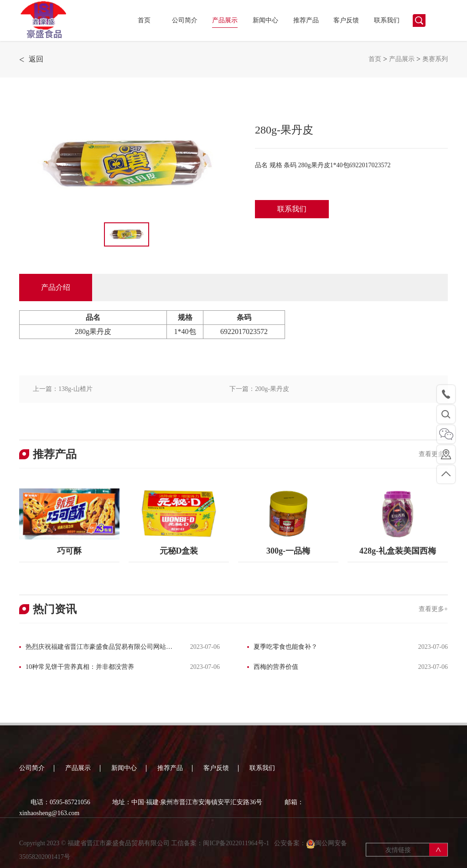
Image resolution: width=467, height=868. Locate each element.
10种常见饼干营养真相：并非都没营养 (80, 667)
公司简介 (185, 20)
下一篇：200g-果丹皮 (259, 389)
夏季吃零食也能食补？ (285, 647)
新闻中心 (265, 20)
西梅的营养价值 (276, 667)
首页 (144, 20)
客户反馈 (346, 20)
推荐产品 (306, 20)
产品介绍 (56, 287)
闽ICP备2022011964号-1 (237, 850)
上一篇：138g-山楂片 (63, 389)
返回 (31, 59)
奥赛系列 (435, 59)
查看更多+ (433, 454)
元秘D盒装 (179, 551)
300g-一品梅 (288, 551)
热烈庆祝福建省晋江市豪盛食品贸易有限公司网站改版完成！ (96, 648)
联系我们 (387, 20)
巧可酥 (69, 551)
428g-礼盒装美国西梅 (398, 551)
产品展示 (225, 20)
